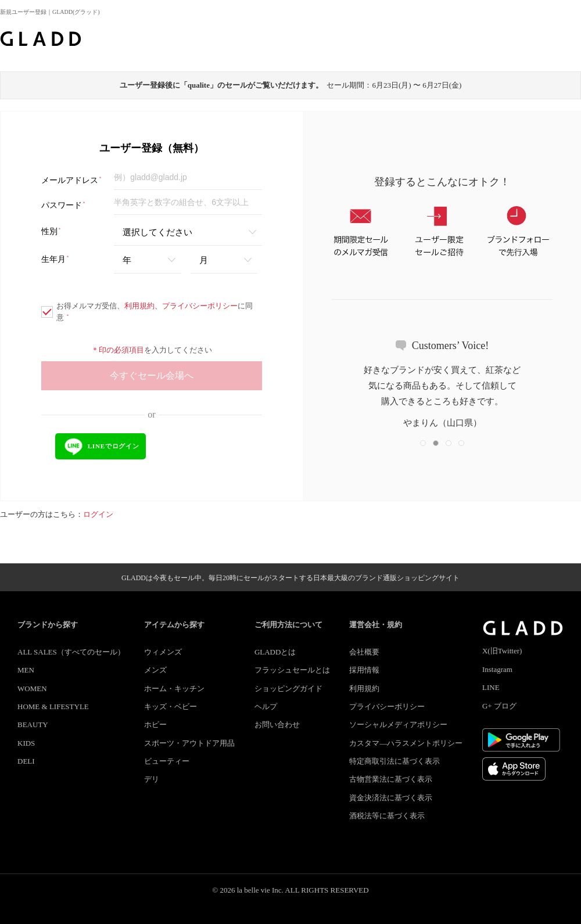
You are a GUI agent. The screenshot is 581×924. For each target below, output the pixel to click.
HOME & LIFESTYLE (53, 707)
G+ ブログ (499, 706)
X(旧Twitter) (502, 651)
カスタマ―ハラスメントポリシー (406, 743)
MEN (26, 670)
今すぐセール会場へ (152, 375)
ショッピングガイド (288, 688)
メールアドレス (72, 180)
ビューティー (167, 761)
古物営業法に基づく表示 (391, 779)
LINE (491, 687)
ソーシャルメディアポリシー (398, 725)
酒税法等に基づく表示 (387, 816)
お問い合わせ (277, 725)
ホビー (155, 725)
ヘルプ (266, 707)
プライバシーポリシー (200, 306)
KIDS (26, 743)
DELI (26, 761)
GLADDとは (275, 652)
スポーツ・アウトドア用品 (189, 743)
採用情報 (364, 670)
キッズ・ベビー (171, 707)
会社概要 (364, 652)
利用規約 (139, 306)
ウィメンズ (163, 652)
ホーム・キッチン (174, 688)
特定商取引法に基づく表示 (394, 761)
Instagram (497, 669)
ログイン (98, 514)
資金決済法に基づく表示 (391, 798)
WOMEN (32, 688)
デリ (152, 779)
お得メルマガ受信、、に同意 (147, 312)
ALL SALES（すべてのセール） (71, 652)
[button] (423, 443)
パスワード (64, 205)
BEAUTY (33, 725)
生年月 (55, 259)
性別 (51, 231)
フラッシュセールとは (292, 670)
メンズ (155, 670)
